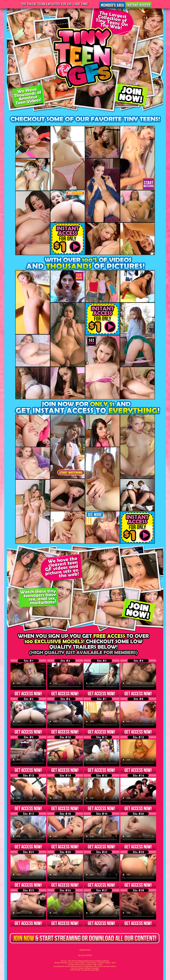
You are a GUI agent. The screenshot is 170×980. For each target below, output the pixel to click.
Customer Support (104, 963)
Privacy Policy (91, 963)
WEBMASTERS (85, 950)
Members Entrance (61, 963)
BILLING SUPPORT (85, 955)
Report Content (80, 963)
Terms (71, 963)
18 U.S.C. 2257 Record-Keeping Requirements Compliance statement (85, 961)
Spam (114, 963)
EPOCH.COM (75, 970)
